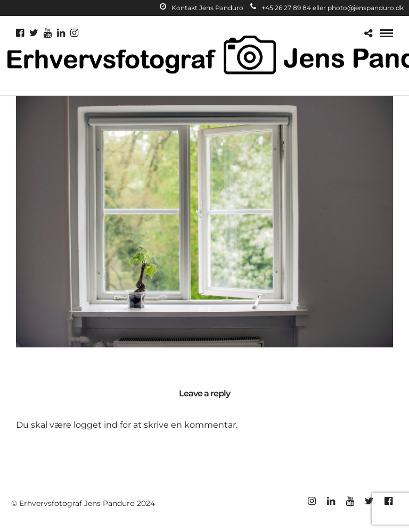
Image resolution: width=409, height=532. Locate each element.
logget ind (96, 425)
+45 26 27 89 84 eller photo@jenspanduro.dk (327, 8)
